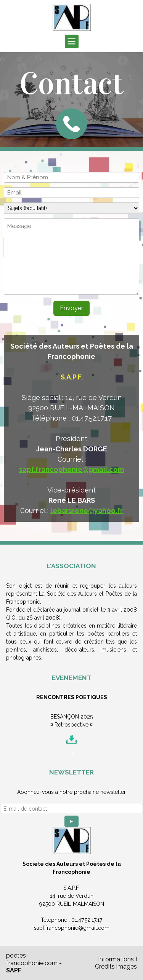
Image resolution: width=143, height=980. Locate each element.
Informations (116, 959)
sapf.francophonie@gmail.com (71, 469)
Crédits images (116, 966)
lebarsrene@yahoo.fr (87, 511)
